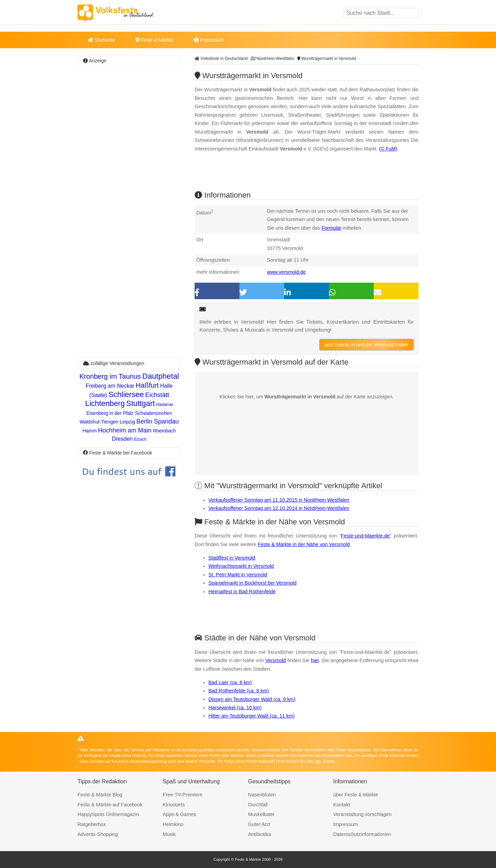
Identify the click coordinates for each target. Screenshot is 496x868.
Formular (331, 228)
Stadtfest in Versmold (232, 558)
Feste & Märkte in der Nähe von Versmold (304, 544)
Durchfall (258, 805)
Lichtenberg (105, 403)
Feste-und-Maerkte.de (365, 536)
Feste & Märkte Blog (100, 795)
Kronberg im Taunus (110, 376)
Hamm (89, 431)
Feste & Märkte (154, 40)
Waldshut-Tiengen (99, 422)
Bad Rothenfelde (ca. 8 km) (239, 691)
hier (315, 660)
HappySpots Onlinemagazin (108, 814)
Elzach (140, 439)
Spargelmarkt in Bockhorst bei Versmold (252, 583)
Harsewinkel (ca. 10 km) (235, 708)
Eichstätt (157, 395)
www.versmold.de (286, 272)
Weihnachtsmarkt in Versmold (241, 566)
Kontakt (342, 805)
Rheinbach (164, 431)
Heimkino (173, 824)
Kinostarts (174, 805)
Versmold (276, 660)
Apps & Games (180, 814)
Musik (169, 834)
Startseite (101, 40)
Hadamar (164, 405)
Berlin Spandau (158, 421)
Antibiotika (259, 834)
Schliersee (126, 394)
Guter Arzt (259, 824)
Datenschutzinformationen (362, 834)
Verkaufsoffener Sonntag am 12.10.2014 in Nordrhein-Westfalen (279, 508)
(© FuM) (388, 149)
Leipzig (127, 422)
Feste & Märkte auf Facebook (110, 805)
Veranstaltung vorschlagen (363, 814)
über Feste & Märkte (356, 795)
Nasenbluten (262, 795)
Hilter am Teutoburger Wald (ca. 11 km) (251, 716)
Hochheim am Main (125, 430)
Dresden (122, 439)
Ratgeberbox (92, 824)
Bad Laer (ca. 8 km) (230, 682)
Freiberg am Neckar (110, 386)
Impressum (209, 40)
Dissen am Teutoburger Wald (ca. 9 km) (252, 699)
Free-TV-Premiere (183, 795)
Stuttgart (140, 403)
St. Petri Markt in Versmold (238, 575)
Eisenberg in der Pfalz (110, 413)
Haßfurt (147, 385)
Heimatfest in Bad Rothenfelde (242, 592)
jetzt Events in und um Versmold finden (366, 345)
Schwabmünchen (153, 413)
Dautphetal (161, 376)
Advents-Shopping (98, 834)
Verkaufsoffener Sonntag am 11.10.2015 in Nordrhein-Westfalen (279, 500)
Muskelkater (261, 814)
